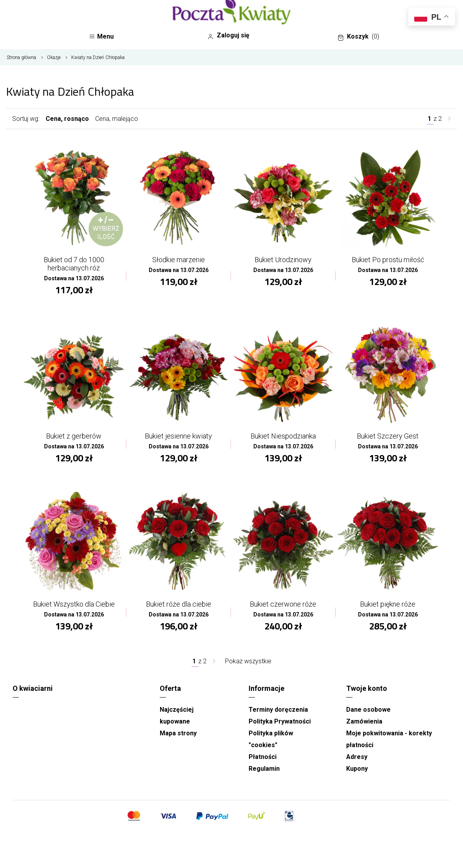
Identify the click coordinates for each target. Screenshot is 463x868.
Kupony (357, 769)
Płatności (263, 757)
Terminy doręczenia (278, 710)
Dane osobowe (368, 710)
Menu (101, 36)
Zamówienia (364, 721)
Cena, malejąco (117, 119)
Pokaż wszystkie (248, 661)
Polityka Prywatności (280, 721)
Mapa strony (178, 733)
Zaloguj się (228, 35)
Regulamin (264, 769)
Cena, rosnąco (67, 119)
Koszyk (358, 37)
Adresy (357, 757)
